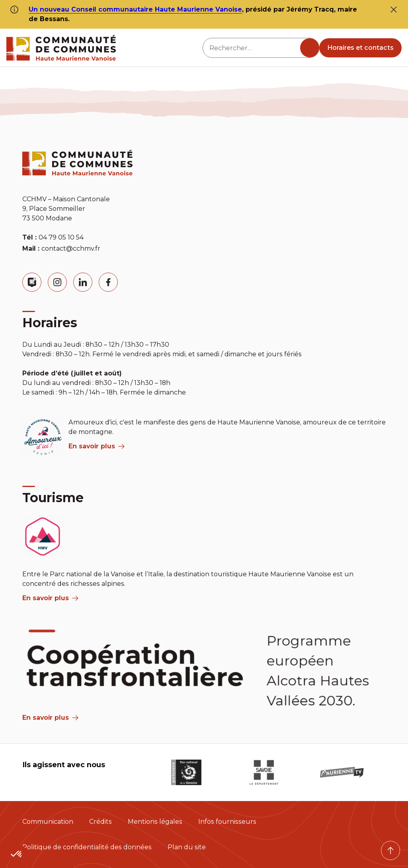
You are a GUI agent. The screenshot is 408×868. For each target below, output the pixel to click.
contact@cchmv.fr (71, 248)
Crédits (101, 822)
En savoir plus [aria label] (97, 446)
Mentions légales (155, 822)
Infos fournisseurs (227, 822)
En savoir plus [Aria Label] (50, 718)
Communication (48, 822)
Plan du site (187, 847)
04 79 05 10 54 (61, 237)
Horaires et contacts (360, 48)
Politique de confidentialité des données (87, 847)
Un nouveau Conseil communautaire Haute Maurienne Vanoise (135, 9)
